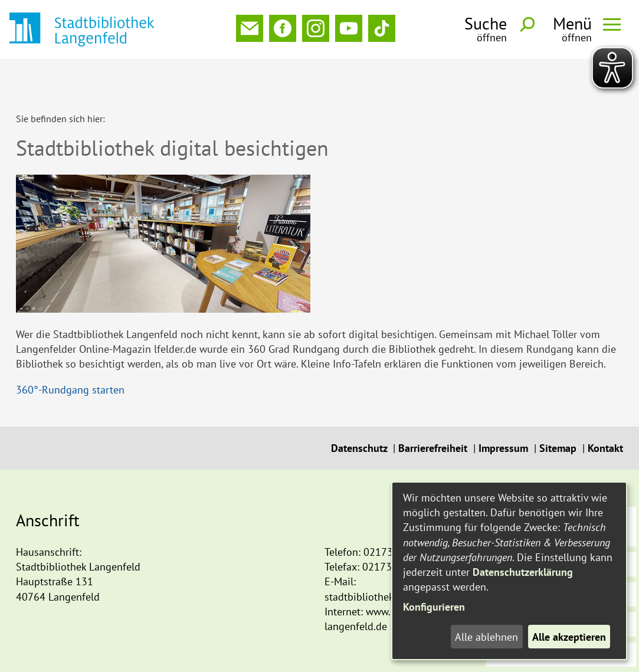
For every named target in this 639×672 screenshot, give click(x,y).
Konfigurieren (434, 607)
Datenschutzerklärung (523, 572)
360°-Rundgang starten (70, 351)
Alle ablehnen (486, 637)
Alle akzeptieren (569, 637)
